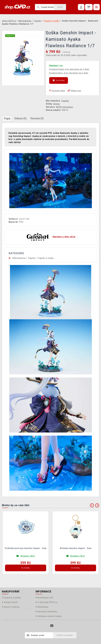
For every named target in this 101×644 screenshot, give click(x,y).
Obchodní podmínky (47, 612)
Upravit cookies (11, 607)
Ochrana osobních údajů (49, 616)
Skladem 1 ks (56, 66)
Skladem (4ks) (28, 556)
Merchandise (19, 258)
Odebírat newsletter (65, 635)
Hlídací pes (74, 91)
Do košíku (59, 80)
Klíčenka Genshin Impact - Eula (76, 548)
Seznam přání (57, 91)
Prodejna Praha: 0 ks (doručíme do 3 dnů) (69, 69)
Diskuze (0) (20, 118)
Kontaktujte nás (44, 598)
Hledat (60, 7)
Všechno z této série (64, 237)
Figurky (32, 258)
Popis (7, 119)
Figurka (65, 101)
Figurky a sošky (46, 258)
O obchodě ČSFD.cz (47, 602)
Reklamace (42, 607)
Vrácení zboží (10, 602)
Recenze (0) (37, 118)
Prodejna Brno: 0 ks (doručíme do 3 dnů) (69, 73)
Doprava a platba (11, 598)
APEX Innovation (65, 107)
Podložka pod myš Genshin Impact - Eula (26, 548)
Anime (57, 104)
